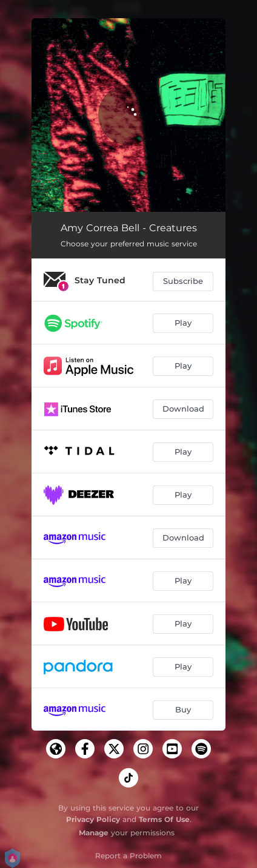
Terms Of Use (164, 819)
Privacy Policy (93, 819)
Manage (94, 833)
